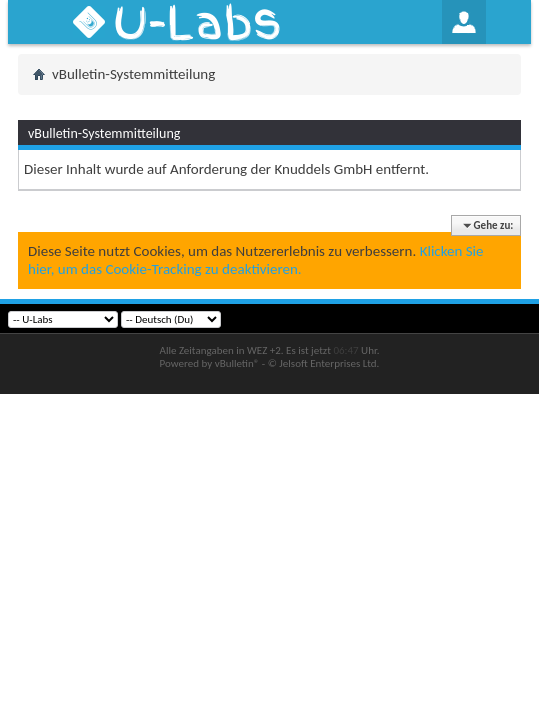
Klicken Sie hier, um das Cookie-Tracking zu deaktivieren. (256, 260)
